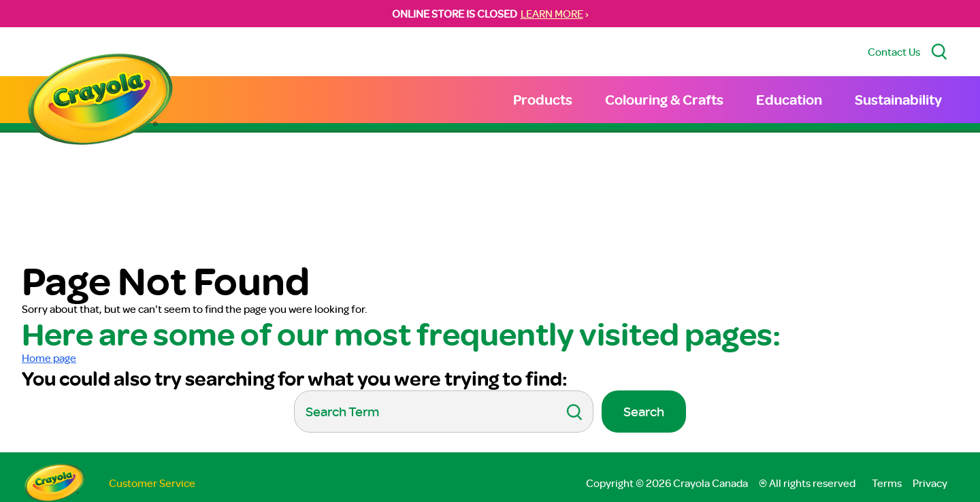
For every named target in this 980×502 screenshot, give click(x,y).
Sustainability (898, 99)
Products (543, 99)
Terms (887, 483)
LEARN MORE (552, 14)
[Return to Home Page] (100, 101)
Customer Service (152, 483)
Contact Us (894, 52)
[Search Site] (939, 52)
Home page (49, 358)
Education (789, 99)
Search (644, 411)
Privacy (930, 483)
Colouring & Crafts (664, 99)
